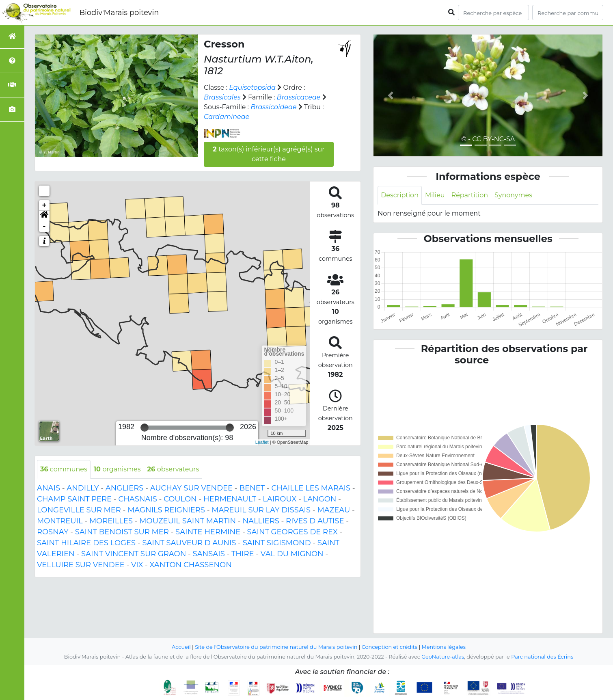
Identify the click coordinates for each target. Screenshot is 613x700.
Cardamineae (227, 117)
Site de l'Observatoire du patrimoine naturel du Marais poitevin (276, 647)
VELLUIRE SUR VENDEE (81, 565)
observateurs (173, 469)
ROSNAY (53, 532)
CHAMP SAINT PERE (74, 499)
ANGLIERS (125, 488)
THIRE (243, 554)
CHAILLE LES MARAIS (311, 488)
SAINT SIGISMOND (277, 543)
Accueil (181, 647)
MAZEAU (333, 510)
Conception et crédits (390, 647)
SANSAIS (209, 554)
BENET (252, 488)
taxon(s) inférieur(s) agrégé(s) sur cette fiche (269, 154)
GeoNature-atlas (443, 657)
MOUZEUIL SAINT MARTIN (188, 521)
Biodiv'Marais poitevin (119, 13)
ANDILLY (83, 488)
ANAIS (49, 488)
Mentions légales (444, 647)
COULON (180, 499)
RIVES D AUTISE (315, 521)
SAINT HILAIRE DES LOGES (86, 543)
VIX (137, 565)
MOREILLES (111, 521)
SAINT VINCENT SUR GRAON (134, 554)
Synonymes (513, 195)
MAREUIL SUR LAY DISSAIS (261, 510)
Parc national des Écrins (542, 657)
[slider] (145, 428)
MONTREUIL (60, 521)
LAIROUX (280, 499)
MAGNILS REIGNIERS (166, 510)
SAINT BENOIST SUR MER (122, 532)
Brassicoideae (273, 107)
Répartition (470, 195)
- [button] (44, 227)
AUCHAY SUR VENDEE (191, 488)
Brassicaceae (299, 97)
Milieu (435, 195)
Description (400, 195)
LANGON (320, 499)
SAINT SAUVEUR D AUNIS (189, 543)
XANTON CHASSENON (191, 565)
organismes (117, 469)
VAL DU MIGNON (292, 554)
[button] (44, 216)
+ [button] (44, 205)
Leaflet (262, 442)
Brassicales (222, 97)
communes (64, 469)
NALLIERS (261, 521)
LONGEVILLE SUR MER (79, 510)
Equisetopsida (252, 87)
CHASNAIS (137, 499)
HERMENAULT (230, 499)
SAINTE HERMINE (208, 532)
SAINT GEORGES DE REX (292, 532)
